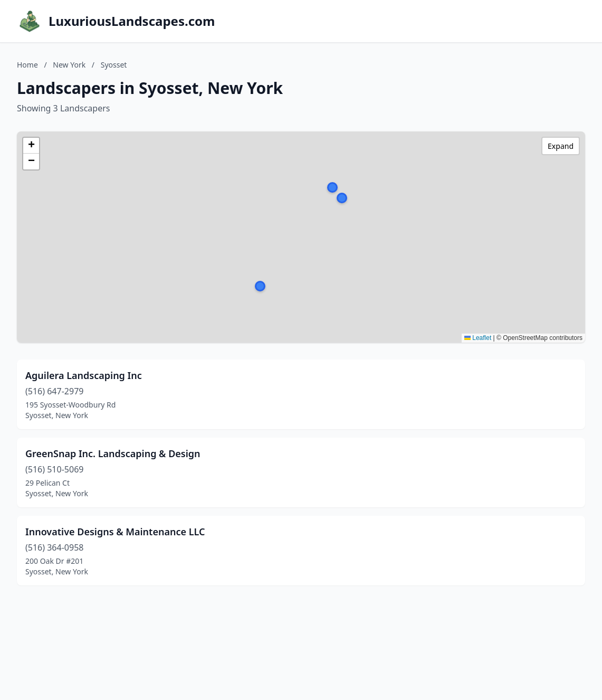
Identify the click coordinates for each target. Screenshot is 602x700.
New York (69, 65)
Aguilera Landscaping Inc (84, 375)
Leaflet (478, 338)
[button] (342, 198)
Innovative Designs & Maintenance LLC (115, 532)
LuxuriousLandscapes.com (132, 21)
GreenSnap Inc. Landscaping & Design (113, 453)
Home (27, 65)
